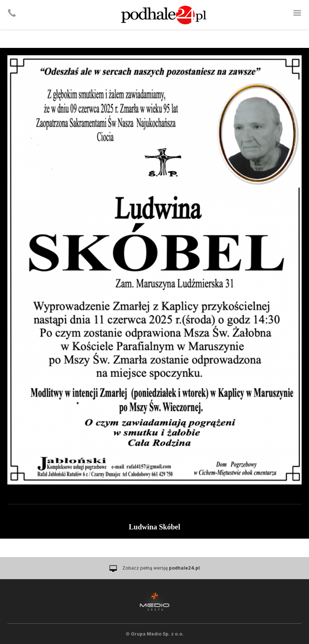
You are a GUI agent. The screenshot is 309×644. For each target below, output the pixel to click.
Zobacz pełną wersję (161, 568)
